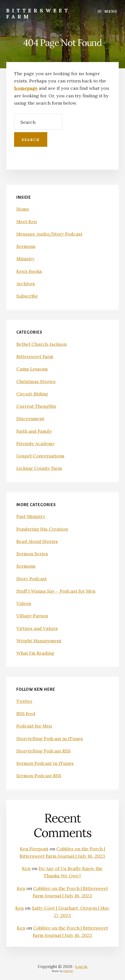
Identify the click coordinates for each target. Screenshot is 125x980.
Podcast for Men (34, 726)
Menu (111, 11)
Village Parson (32, 616)
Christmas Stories (36, 381)
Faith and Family (34, 431)
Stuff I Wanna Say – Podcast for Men (56, 591)
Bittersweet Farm (38, 13)
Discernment (30, 419)
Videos (24, 603)
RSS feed (26, 714)
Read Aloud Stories (37, 541)
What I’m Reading (35, 653)
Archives (26, 284)
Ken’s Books (29, 271)
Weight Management (39, 641)
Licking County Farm (39, 468)
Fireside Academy (36, 443)
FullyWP (68, 971)
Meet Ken (27, 222)
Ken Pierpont (34, 849)
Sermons (26, 246)
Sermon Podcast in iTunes (45, 763)
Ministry (26, 259)
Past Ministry (31, 516)
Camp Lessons (32, 369)
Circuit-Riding (32, 394)
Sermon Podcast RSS (39, 776)
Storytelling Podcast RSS (44, 751)
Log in (81, 966)
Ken (26, 868)
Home (23, 209)
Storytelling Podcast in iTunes (50, 739)
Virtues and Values (37, 628)
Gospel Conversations (40, 456)
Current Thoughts (36, 406)
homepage (26, 88)
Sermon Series (32, 554)
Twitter (24, 701)
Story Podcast (32, 579)
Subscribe (27, 296)
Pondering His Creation (42, 529)
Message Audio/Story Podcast (49, 234)
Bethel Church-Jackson (41, 344)
